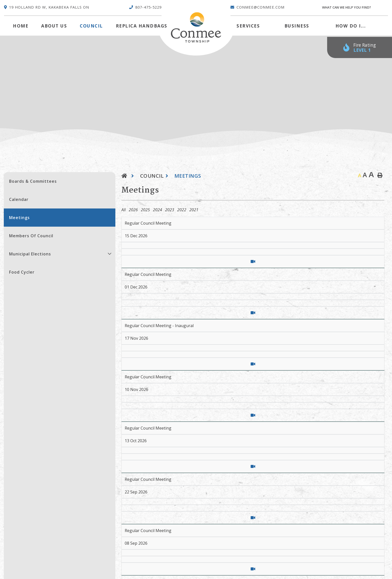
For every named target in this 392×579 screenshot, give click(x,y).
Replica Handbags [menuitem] (142, 26)
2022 (182, 210)
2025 (145, 210)
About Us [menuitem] (54, 26)
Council (152, 176)
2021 (194, 210)
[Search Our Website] (355, 7)
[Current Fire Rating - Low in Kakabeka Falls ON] (360, 48)
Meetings (188, 176)
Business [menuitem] (297, 26)
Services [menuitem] (248, 26)
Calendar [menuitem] (19, 199)
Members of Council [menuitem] (31, 236)
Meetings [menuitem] (19, 218)
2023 (170, 210)
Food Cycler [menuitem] (22, 272)
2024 (158, 210)
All (124, 210)
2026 (133, 210)
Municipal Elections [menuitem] (30, 254)
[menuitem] (21, 26)
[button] (110, 254)
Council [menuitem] (91, 26)
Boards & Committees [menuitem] (33, 181)
